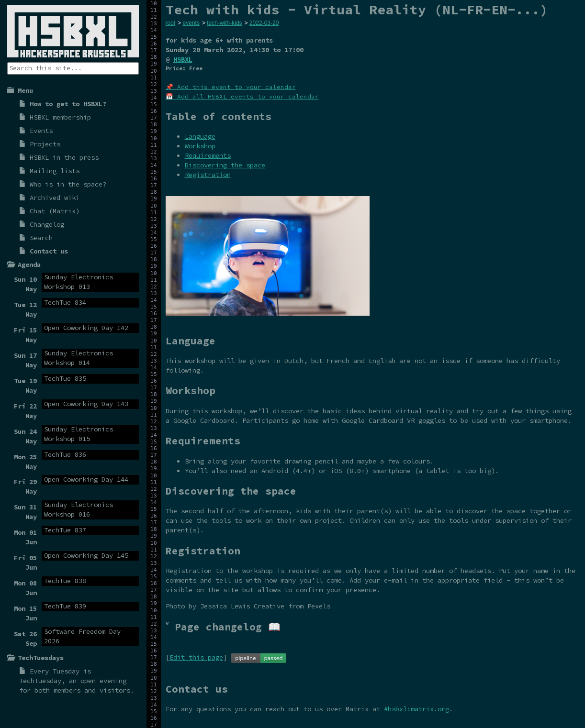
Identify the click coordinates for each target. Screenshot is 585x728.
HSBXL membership (60, 117)
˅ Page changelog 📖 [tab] (223, 627)
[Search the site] (73, 68)
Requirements (208, 155)
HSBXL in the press (64, 157)
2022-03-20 (264, 23)
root (171, 23)
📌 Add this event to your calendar (231, 87)
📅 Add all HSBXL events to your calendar (242, 96)
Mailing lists (55, 171)
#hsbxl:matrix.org (416, 709)
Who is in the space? (68, 184)
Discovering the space (225, 165)
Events (41, 131)
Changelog (47, 224)
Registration (208, 175)
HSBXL (183, 59)
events (191, 23)
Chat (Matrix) (55, 211)
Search (41, 238)
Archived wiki (55, 198)
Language (200, 136)
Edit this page (196, 657)
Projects (45, 144)
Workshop (200, 146)
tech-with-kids (224, 23)
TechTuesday (40, 681)
